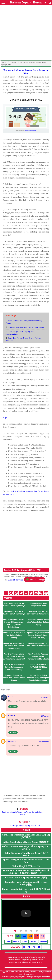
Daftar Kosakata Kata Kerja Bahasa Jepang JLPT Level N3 (26, 848)
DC (39, 947)
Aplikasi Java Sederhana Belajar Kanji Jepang (26, 327)
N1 (42, 936)
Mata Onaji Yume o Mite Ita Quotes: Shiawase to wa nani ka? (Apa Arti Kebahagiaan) (14, 623)
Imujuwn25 (12, 741)
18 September (44, 742)
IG (24, 947)
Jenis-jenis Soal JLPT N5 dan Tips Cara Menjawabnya (38, 645)
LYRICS (16, 942)
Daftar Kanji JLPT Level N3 (26, 866)
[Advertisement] (26, 33)
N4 (24, 936)
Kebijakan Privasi (24, 977)
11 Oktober (45, 697)
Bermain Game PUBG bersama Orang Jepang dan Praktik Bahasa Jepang (38, 678)
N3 (30, 936)
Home (4, 62)
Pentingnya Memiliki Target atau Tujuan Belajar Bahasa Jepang (38, 622)
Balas (14, 707)
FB (34, 947)
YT (29, 947)
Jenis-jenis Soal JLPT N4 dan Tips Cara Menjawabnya (38, 613)
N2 (36, 936)
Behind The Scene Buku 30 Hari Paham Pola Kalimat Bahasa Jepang (14, 646)
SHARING (33, 942)
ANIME (8, 942)
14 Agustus (45, 716)
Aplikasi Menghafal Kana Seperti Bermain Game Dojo (26, 861)
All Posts (43, 942)
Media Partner (44, 977)
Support (35, 977)
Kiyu (5, 418)
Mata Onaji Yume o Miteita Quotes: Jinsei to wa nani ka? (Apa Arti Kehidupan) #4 (14, 656)
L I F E (11, 697)
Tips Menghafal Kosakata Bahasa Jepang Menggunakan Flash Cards (38, 656)
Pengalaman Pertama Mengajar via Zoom (38, 605)
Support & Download (16, 580)
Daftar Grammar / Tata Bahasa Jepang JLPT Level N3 (26, 854)
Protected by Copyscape (26, 974)
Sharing (13, 62)
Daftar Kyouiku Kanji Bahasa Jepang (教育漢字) (26, 842)
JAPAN (24, 942)
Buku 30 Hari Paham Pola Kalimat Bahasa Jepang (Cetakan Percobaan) (14, 667)
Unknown (12, 716)
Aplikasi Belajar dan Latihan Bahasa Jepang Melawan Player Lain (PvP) (38, 635)
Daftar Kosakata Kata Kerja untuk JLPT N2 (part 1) (26, 890)
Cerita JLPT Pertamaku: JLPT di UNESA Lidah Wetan (38, 667)
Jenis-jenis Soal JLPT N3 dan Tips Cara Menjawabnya (14, 605)
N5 (18, 936)
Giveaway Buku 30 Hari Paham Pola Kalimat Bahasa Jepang (14, 678)
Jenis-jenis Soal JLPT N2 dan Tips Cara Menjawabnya (14, 613)
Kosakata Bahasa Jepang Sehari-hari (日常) (26, 878)
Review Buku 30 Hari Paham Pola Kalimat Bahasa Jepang (14, 635)
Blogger (14, 977)
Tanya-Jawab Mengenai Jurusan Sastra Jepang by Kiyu (26, 72)
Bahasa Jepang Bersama (28, 2)
